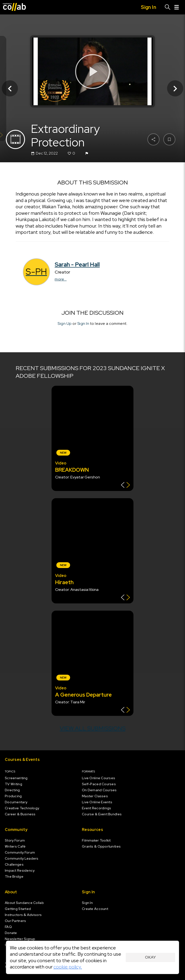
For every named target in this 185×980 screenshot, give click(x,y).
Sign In (83, 323)
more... (61, 279)
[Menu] (177, 7)
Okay (150, 957)
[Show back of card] (125, 486)
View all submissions (93, 728)
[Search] (168, 7)
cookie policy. (68, 967)
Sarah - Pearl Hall (77, 265)
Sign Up (65, 323)
